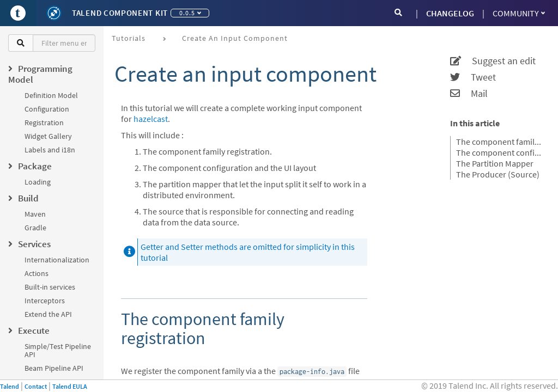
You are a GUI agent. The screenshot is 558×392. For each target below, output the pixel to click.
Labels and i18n (50, 150)
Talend (10, 386)
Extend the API (48, 314)
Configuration (47, 109)
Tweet (473, 77)
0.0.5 (190, 13)
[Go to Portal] (18, 13)
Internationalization (57, 260)
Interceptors (45, 301)
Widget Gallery (48, 136)
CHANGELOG (450, 13)
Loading (38, 182)
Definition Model (51, 95)
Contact (36, 386)
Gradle (35, 228)
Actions (37, 273)
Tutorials (129, 38)
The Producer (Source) (498, 174)
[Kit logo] (54, 13)
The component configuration (500, 152)
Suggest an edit (493, 61)
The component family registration (500, 142)
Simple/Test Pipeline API (58, 350)
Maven (35, 214)
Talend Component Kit (120, 13)
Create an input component (235, 38)
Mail (469, 94)
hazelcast (151, 119)
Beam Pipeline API (54, 368)
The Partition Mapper (495, 163)
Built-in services (50, 287)
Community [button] (519, 13)
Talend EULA (70, 386)
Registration (44, 122)
